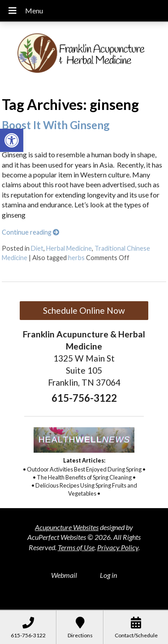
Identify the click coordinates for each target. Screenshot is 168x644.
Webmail (64, 575)
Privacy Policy (118, 547)
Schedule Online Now (84, 310)
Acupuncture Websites (67, 527)
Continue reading (30, 232)
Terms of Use (76, 547)
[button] (12, 140)
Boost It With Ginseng (56, 125)
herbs (76, 258)
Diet (37, 248)
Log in (108, 575)
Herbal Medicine (69, 248)
